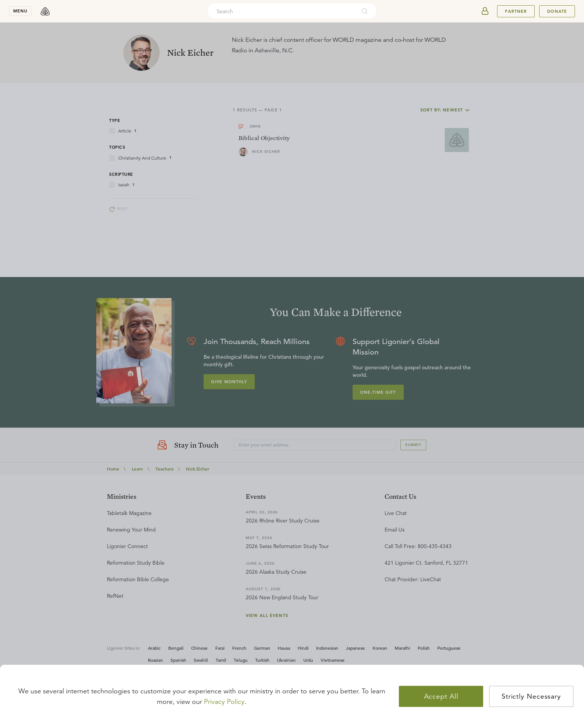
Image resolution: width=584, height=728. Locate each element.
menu (20, 11)
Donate (557, 11)
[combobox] (282, 11)
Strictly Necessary (531, 696)
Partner (516, 11)
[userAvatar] (485, 11)
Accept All (441, 696)
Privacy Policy (224, 702)
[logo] (45, 11)
